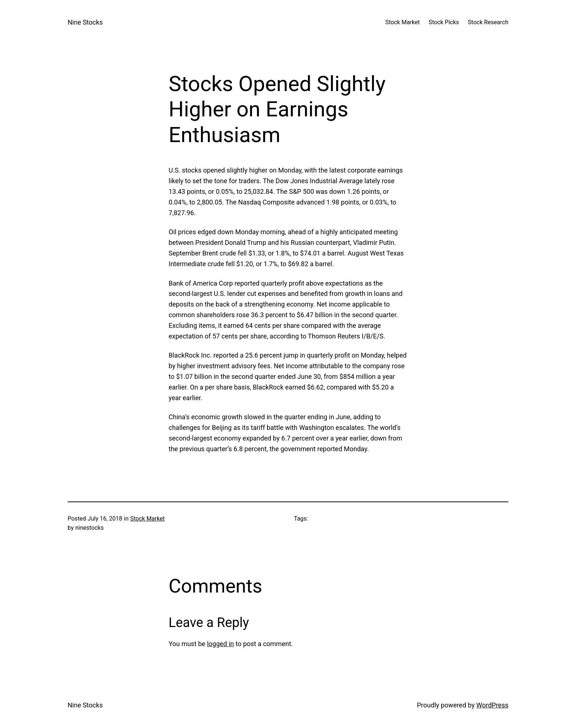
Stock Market (147, 519)
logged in (220, 644)
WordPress (492, 705)
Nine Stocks (85, 22)
